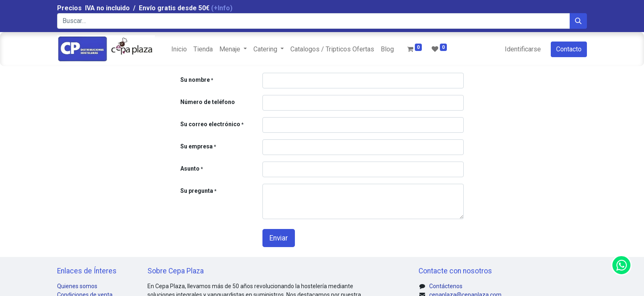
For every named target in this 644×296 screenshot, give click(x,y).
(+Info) (222, 8)
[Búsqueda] (578, 21)
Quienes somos (77, 286)
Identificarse (523, 49)
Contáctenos (446, 286)
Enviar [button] (279, 238)
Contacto (569, 49)
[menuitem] (179, 49)
